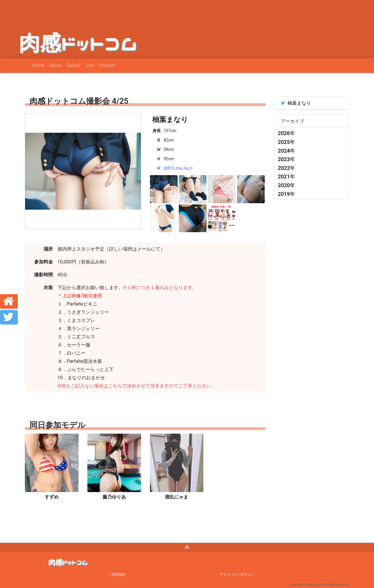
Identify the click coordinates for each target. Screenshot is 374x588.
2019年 (286, 194)
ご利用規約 (117, 575)
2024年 (286, 151)
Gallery (73, 65)
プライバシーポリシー (237, 575)
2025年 (286, 142)
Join (90, 65)
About (55, 65)
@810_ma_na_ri (178, 168)
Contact (107, 65)
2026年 (286, 133)
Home (38, 65)
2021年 (286, 176)
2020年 (286, 185)
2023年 (286, 159)
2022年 (286, 168)
